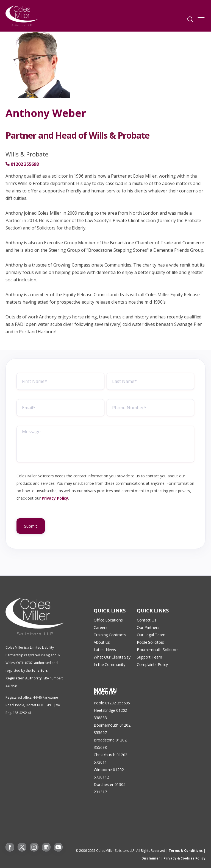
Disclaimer (151, 858)
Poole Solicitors (150, 642)
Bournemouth (106, 725)
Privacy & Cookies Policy (184, 858)
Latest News (105, 650)
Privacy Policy (55, 500)
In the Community (109, 664)
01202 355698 (25, 164)
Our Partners (148, 627)
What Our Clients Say (113, 657)
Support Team (149, 657)
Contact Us (147, 620)
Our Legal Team (151, 635)
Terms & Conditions (186, 851)
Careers (100, 627)
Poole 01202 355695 (112, 703)
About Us (102, 642)
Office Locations (108, 620)
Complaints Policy (152, 664)
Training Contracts (110, 635)
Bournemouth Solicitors (158, 650)
